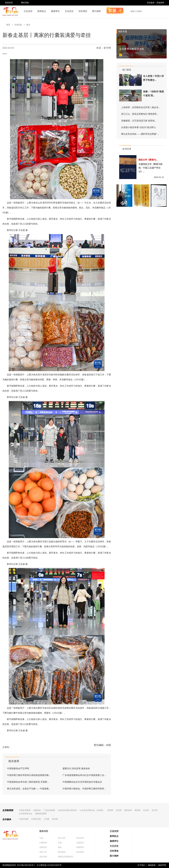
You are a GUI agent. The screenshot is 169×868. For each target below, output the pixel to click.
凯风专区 (44, 831)
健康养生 (55, 11)
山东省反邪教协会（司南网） (92, 810)
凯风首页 (9, 3)
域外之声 (43, 852)
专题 (60, 843)
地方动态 (62, 838)
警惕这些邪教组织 (66, 857)
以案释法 (80, 843)
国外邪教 (43, 857)
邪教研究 (43, 847)
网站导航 (25, 3)
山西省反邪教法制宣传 (67, 810)
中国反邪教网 (25, 810)
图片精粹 (96, 11)
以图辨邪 (43, 843)
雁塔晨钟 (128, 810)
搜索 (163, 11)
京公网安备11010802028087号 (49, 865)
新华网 (55, 819)
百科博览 (83, 11)
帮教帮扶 (80, 847)
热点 (28, 25)
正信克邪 (28, 11)
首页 (8, 25)
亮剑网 (119, 810)
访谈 (41, 838)
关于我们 (141, 865)
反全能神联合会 (26, 814)
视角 (60, 847)
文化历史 (69, 11)
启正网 (154, 810)
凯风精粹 (80, 852)
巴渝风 (146, 810)
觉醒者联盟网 (41, 814)
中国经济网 (36, 819)
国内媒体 (62, 852)
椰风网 (138, 810)
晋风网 (110, 810)
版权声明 (162, 865)
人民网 (46, 819)
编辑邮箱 (152, 865)
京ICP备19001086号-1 (26, 865)
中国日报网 (24, 819)
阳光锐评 (80, 838)
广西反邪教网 (49, 810)
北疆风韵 (37, 810)
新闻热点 (42, 11)
